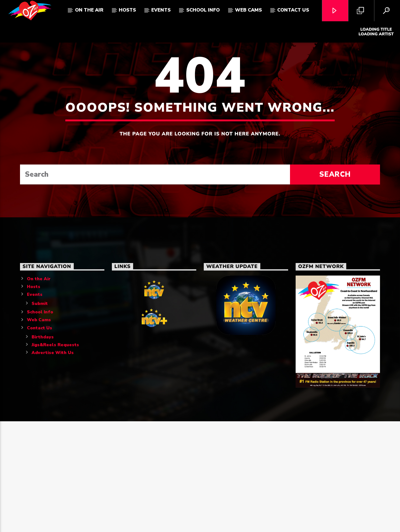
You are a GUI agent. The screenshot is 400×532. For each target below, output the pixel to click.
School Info (203, 10)
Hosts (127, 10)
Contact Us (293, 10)
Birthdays (43, 447)
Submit (40, 414)
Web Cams (248, 10)
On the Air (39, 389)
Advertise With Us (53, 463)
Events (161, 10)
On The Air (89, 10)
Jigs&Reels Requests (55, 455)
